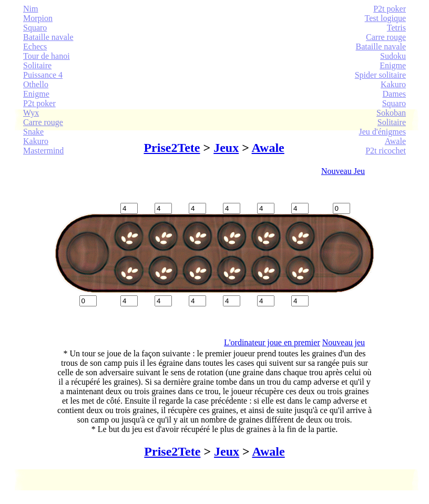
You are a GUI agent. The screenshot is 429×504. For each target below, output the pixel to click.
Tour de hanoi (47, 56)
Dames (394, 94)
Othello (36, 84)
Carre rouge (43, 122)
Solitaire (37, 65)
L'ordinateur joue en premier (272, 342)
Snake (33, 132)
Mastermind (43, 151)
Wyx (31, 113)
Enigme (36, 94)
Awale (395, 141)
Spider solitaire (380, 75)
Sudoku (393, 56)
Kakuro (36, 141)
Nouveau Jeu (343, 171)
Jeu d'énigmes (382, 132)
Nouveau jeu (344, 342)
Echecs (35, 47)
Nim (30, 9)
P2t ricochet (386, 151)
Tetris (396, 28)
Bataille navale (48, 37)
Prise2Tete (172, 148)
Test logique (385, 18)
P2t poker (39, 103)
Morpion (38, 18)
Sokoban (391, 113)
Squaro (35, 28)
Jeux (226, 148)
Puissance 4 (43, 75)
